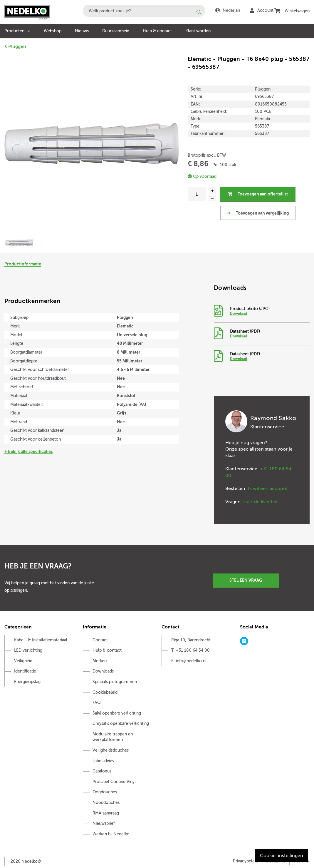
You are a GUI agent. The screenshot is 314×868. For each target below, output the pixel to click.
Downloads (103, 671)
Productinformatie (23, 264)
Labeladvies (103, 761)
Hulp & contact (157, 31)
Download (239, 314)
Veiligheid (23, 661)
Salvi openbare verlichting (117, 713)
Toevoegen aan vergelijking (257, 213)
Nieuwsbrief (104, 823)
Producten (14, 31)
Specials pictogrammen (115, 682)
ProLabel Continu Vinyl (114, 782)
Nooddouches (106, 803)
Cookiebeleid (105, 692)
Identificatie (25, 671)
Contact (100, 640)
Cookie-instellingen (282, 856)
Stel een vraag (246, 580)
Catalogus (102, 771)
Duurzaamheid (116, 31)
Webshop (53, 31)
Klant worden (198, 31)
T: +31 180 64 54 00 (190, 650)
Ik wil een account (268, 489)
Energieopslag (27, 682)
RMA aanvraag (106, 813)
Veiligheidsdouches (111, 750)
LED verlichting (28, 650)
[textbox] (144, 11)
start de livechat (261, 502)
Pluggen (15, 46)
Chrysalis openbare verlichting (121, 724)
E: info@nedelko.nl (189, 661)
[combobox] (144, 11)
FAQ (97, 703)
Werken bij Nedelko (111, 834)
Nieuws (82, 31)
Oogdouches (105, 792)
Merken (100, 661)
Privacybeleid (245, 861)
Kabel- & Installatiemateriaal (41, 640)
